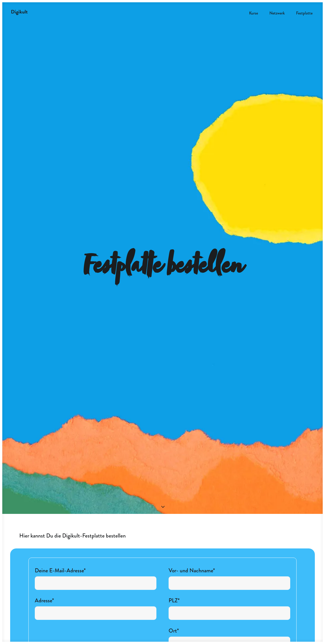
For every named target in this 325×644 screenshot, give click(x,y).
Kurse (254, 13)
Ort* (229, 591)
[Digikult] (19, 12)
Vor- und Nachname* (229, 531)
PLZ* (229, 561)
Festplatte (304, 13)
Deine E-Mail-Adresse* (96, 531)
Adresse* (96, 561)
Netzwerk (277, 13)
